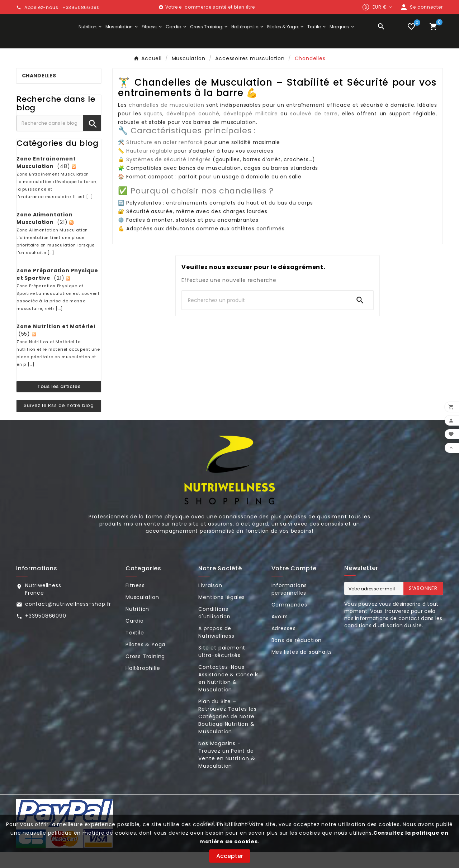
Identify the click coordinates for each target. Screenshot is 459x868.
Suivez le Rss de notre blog (59, 421)
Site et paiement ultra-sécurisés (222, 667)
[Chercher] (265, 316)
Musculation (142, 613)
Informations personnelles (289, 605)
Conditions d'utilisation (214, 629)
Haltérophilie (143, 684)
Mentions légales (222, 613)
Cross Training (145, 672)
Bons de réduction (297, 656)
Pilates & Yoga (145, 660)
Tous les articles (59, 402)
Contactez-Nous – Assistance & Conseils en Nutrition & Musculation (229, 694)
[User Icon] (421, 7)
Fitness (135, 601)
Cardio (135, 637)
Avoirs (280, 632)
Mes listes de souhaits (302, 668)
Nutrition (137, 625)
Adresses (284, 644)
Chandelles (39, 91)
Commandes (289, 620)
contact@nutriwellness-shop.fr (68, 620)
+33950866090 (46, 632)
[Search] (360, 316)
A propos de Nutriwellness (216, 648)
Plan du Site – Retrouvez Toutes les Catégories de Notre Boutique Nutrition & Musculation (227, 732)
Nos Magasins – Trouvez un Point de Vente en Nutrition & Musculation (227, 770)
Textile (135, 648)
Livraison (210, 601)
